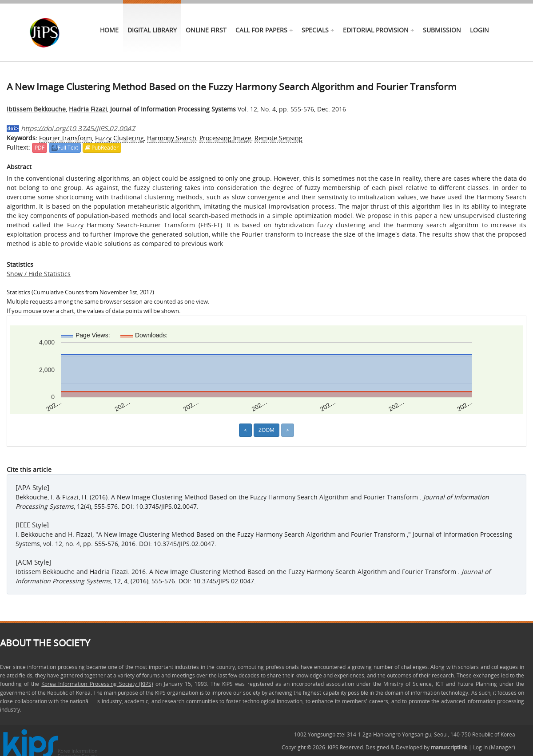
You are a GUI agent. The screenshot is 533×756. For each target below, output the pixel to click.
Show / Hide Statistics (39, 274)
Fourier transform (66, 138)
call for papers (261, 30)
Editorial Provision (376, 30)
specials (315, 30)
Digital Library (152, 30)
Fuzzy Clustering (119, 138)
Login (479, 30)
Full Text (65, 148)
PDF (40, 148)
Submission (442, 30)
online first (206, 30)
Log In (480, 747)
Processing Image (225, 138)
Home (109, 30)
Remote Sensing (278, 138)
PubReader (102, 148)
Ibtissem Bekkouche (36, 109)
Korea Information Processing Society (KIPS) (97, 684)
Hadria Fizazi (88, 109)
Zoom (266, 430)
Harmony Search (172, 138)
